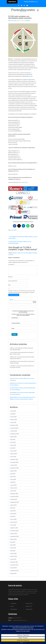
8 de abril (31, 76)
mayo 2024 (13, 481)
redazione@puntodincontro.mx (20, 622)
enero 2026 (13, 424)
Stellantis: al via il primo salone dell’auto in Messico (21, 401)
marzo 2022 (14, 555)
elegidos (16, 83)
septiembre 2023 (15, 504)
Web (9, 287)
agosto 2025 (14, 438)
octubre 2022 (14, 535)
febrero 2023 (14, 524)
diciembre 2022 (14, 530)
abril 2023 (13, 518)
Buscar (11, 301)
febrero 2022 (14, 558)
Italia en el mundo (12, 21)
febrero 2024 (14, 490)
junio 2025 (13, 444)
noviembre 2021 (15, 567)
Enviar (15, 336)
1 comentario (27, 21)
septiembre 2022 (15, 538)
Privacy (12, 608)
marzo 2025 (14, 453)
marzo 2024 (14, 487)
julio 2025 (13, 441)
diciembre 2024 (14, 461)
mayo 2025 (13, 447)
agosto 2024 (14, 473)
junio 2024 (13, 478)
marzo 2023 (14, 521)
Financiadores (14, 611)
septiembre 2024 (15, 470)
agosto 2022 (14, 541)
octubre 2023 (14, 501)
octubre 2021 (14, 570)
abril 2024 (13, 484)
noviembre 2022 (15, 532)
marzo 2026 (14, 418)
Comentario (11, 264)
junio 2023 (13, 513)
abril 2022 (13, 552)
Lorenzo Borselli (13, 390)
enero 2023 (13, 527)
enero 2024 (13, 493)
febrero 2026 (14, 421)
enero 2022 (13, 561)
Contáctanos (13, 605)
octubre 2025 (14, 433)
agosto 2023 (14, 507)
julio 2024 (13, 475)
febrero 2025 (14, 456)
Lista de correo (29, 605)
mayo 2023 (13, 515)
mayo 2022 (13, 550)
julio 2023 (13, 510)
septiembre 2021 (15, 572)
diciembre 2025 (14, 427)
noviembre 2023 (15, 498)
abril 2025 (13, 450)
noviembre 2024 (15, 464)
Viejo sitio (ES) (29, 611)
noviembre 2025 (15, 430)
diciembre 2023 (14, 495)
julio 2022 (13, 544)
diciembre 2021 (14, 564)
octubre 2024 (14, 467)
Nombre (11, 279)
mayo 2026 (13, 413)
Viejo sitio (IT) (29, 608)
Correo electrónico (13, 283)
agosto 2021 (14, 575)
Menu (38, 10)
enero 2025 (13, 458)
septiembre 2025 (15, 436)
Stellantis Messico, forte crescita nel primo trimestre (22, 399)
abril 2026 (13, 416)
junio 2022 (13, 547)
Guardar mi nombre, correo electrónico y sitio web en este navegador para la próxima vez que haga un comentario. (22, 293)
